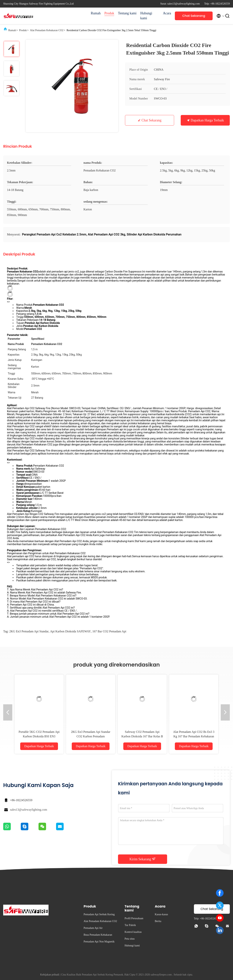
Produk (109, 13)
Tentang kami (127, 13)
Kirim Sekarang (143, 859)
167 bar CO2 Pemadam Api (109, 631)
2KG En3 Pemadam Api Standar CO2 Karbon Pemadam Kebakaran (91, 736)
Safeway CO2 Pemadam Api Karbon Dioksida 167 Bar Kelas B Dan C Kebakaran (142, 736)
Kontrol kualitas (133, 932)
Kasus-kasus (161, 914)
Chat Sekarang (194, 16)
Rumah (96, 13)
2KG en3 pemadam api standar (29, 631)
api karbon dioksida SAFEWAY (70, 631)
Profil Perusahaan (134, 918)
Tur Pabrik (130, 925)
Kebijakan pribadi (50, 975)
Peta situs (130, 939)
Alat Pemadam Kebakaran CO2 (47, 30)
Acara (167, 13)
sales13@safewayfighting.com (29, 810)
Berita (158, 921)
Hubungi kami (146, 16)
